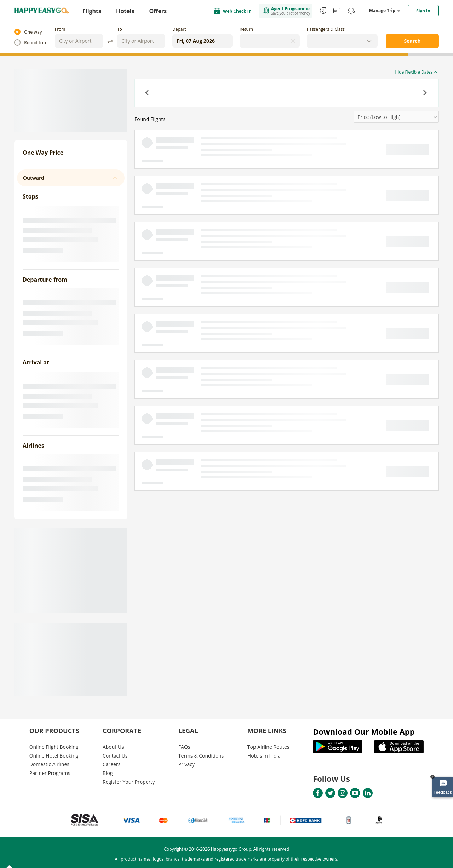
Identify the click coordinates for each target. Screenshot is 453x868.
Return (246, 29)
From (60, 29)
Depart (179, 29)
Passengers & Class (326, 29)
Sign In (423, 11)
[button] (148, 93)
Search (412, 41)
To (120, 29)
